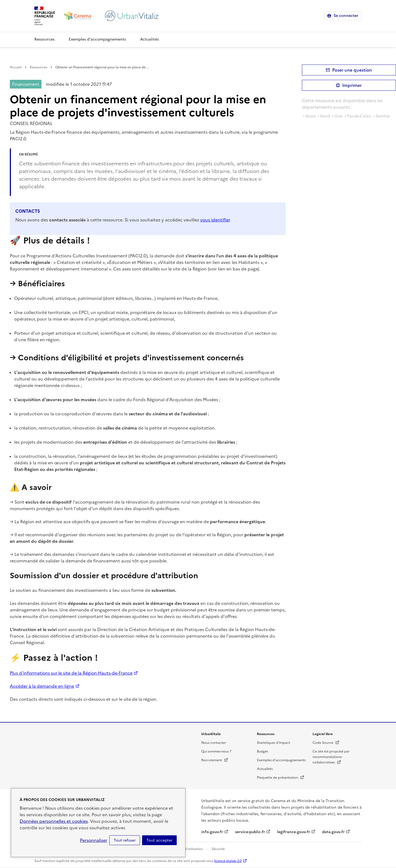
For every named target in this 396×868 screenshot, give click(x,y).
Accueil (16, 67)
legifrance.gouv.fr (294, 832)
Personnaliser (94, 840)
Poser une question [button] (352, 70)
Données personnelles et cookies (54, 821)
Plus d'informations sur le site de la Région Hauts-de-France (71, 673)
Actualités (149, 39)
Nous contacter (214, 743)
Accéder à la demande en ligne (42, 686)
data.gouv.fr (333, 832)
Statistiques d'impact (274, 743)
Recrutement (215, 760)
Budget (262, 751)
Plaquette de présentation (281, 778)
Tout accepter (159, 840)
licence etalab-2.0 (228, 861)
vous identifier (215, 220)
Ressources (44, 39)
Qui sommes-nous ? (216, 751)
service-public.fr (250, 832)
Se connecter (346, 16)
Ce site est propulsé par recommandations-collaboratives (331, 757)
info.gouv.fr (212, 832)
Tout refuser (125, 840)
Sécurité (218, 849)
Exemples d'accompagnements (97, 39)
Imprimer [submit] (352, 85)
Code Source (326, 743)
